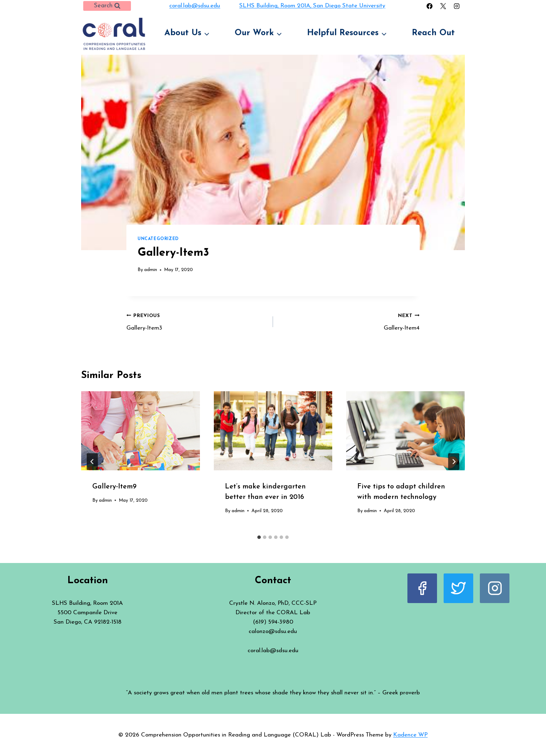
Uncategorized (158, 239)
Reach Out (433, 33)
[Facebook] (429, 6)
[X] (443, 6)
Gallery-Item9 (114, 487)
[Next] (454, 462)
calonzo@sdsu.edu (273, 631)
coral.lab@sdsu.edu (195, 6)
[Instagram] (457, 6)
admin (151, 270)
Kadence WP (410, 735)
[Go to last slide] (92, 462)
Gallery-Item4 (349, 321)
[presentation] (141, 431)
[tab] (259, 537)
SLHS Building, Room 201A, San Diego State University (312, 6)
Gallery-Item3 (197, 321)
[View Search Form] (107, 6)
